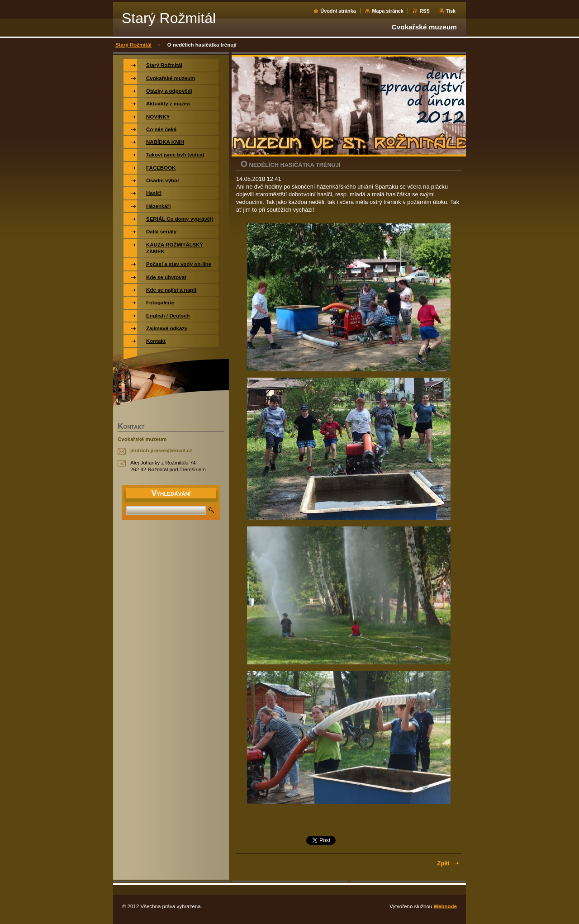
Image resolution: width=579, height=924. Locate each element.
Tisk (451, 11)
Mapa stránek (388, 11)
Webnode (445, 906)
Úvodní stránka (338, 11)
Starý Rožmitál (133, 45)
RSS (424, 11)
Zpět (444, 863)
